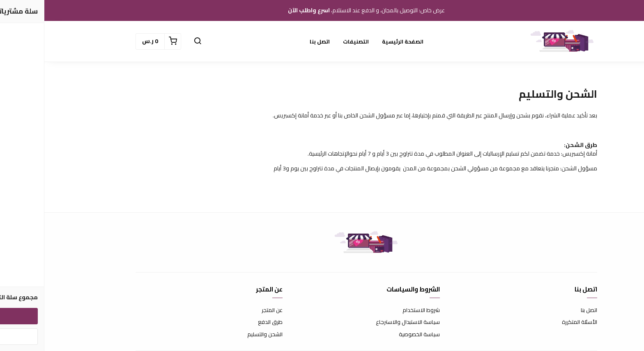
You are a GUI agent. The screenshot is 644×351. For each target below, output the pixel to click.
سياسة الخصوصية (375, 335)
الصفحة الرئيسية (358, 41)
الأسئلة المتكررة (535, 322)
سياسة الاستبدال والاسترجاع (363, 322)
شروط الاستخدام (377, 310)
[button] (153, 41)
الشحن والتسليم (221, 335)
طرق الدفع (226, 322)
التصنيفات (312, 41)
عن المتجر (228, 310)
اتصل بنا (275, 41)
